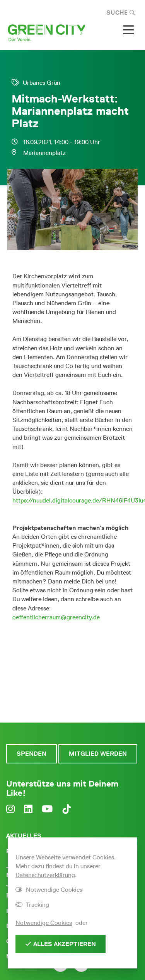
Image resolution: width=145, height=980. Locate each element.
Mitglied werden (98, 754)
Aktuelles (24, 836)
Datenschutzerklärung (45, 875)
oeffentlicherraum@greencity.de (56, 617)
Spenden (32, 754)
